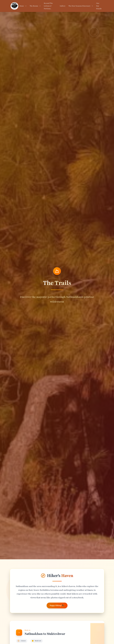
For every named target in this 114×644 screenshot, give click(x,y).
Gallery (63, 6)
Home (23, 6)
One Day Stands (99, 6)
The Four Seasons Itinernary (81, 6)
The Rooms (35, 6)
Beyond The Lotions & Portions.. (48, 6)
